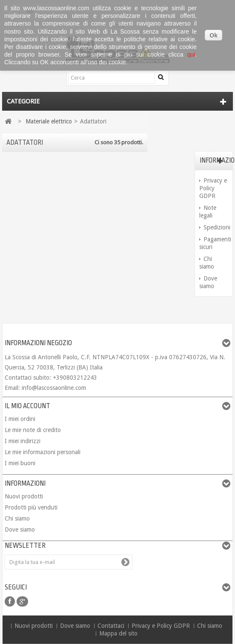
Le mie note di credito (33, 430)
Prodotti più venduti (31, 507)
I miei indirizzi (23, 441)
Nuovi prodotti (24, 496)
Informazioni (25, 484)
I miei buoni (20, 463)
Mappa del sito (118, 633)
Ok (214, 35)
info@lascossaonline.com (54, 388)
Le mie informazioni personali (43, 452)
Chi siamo (17, 518)
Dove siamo (20, 530)
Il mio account (27, 406)
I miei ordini (20, 419)
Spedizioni (217, 227)
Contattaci (112, 626)
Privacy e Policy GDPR (213, 188)
